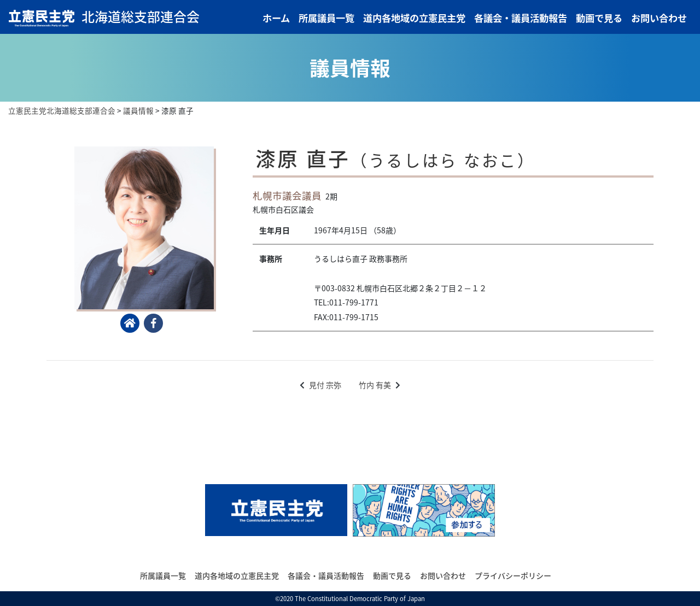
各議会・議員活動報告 (521, 18)
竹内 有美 (375, 385)
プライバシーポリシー (513, 575)
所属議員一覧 (326, 18)
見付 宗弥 (325, 385)
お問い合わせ (659, 18)
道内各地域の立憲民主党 (414, 18)
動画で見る (599, 18)
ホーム (276, 18)
